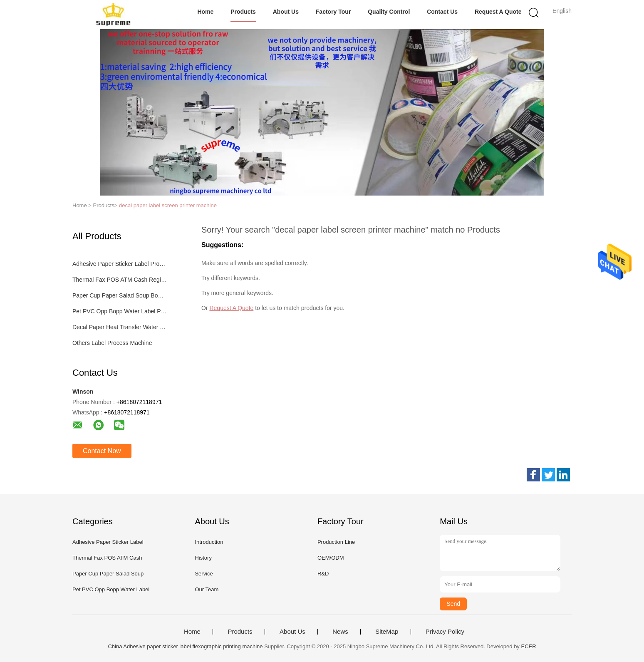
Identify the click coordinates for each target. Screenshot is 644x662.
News (340, 632)
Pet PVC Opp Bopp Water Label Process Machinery (120, 311)
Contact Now (102, 451)
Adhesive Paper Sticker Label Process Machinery (120, 264)
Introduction (209, 542)
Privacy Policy (445, 632)
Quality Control (389, 12)
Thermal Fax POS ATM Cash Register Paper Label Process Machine (120, 280)
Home (205, 12)
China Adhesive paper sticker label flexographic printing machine (185, 646)
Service (204, 574)
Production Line (336, 542)
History (203, 558)
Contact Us (442, 12)
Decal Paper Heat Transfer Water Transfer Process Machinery (120, 327)
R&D (323, 574)
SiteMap (387, 632)
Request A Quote (498, 12)
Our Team (207, 589)
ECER (528, 646)
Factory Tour (333, 12)
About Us (286, 12)
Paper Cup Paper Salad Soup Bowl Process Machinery (120, 295)
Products (243, 12)
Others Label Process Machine (112, 343)
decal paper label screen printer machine (168, 205)
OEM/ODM (331, 558)
